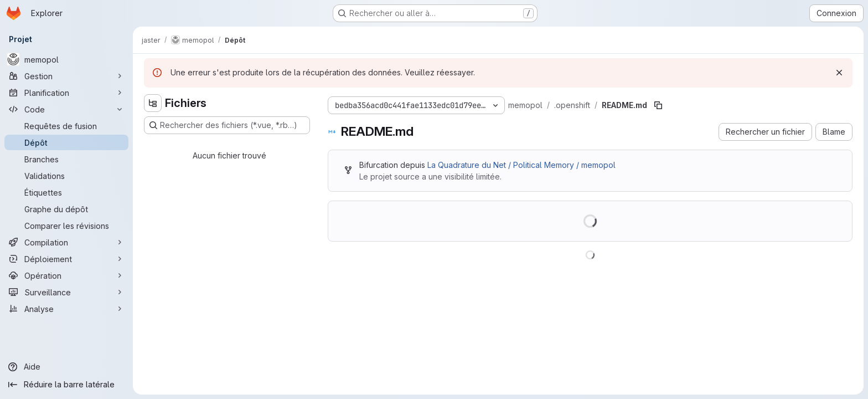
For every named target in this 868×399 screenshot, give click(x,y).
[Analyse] (66, 309)
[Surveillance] (66, 292)
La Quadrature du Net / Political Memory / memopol (521, 165)
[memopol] (66, 59)
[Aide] (66, 367)
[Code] (66, 109)
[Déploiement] (66, 259)
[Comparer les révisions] (66, 226)
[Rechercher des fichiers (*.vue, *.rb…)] (227, 125)
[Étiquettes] (66, 192)
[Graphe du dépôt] (66, 209)
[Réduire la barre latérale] (66, 385)
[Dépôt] (66, 142)
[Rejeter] (839, 73)
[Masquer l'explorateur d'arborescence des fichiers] (153, 103)
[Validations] (66, 176)
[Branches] (66, 159)
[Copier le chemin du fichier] (658, 105)
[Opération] (66, 275)
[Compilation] (66, 242)
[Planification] (66, 93)
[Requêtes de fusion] (66, 126)
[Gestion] (66, 76)
